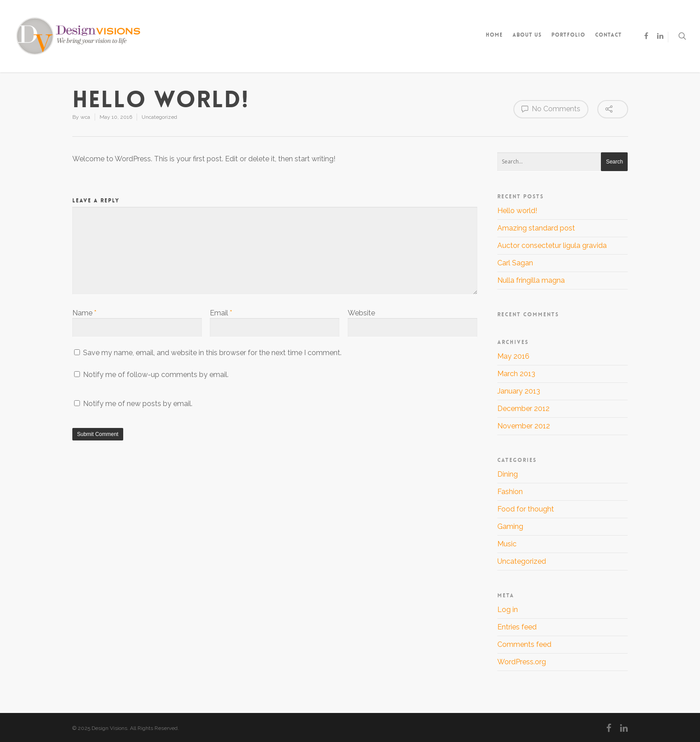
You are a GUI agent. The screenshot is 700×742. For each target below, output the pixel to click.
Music (507, 544)
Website (361, 313)
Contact (608, 35)
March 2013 (516, 374)
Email (221, 313)
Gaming (510, 526)
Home (494, 35)
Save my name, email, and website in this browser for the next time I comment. (212, 353)
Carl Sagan (515, 263)
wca (85, 117)
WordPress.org (522, 662)
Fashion (510, 492)
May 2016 (513, 356)
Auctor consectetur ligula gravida (552, 245)
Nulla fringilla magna (531, 280)
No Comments (551, 109)
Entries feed (517, 627)
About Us (527, 35)
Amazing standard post (536, 228)
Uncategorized (159, 117)
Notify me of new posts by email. (138, 404)
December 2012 (523, 409)
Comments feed (524, 644)
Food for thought (526, 509)
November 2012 (524, 426)
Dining (508, 474)
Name (84, 313)
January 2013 (519, 391)
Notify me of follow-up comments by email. (156, 375)
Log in (508, 610)
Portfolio (568, 35)
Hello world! (517, 211)
